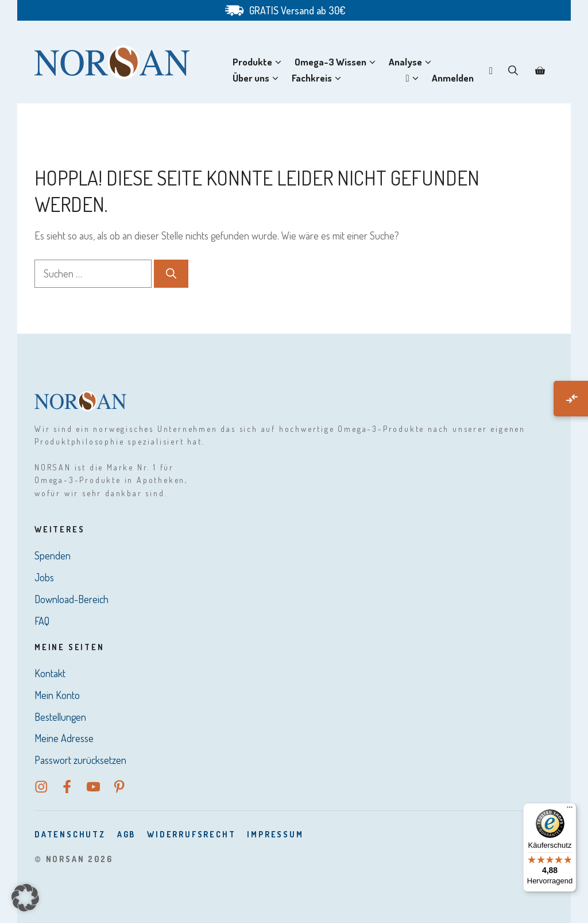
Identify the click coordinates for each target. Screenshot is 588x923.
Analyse (412, 62)
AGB (126, 834)
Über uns (258, 78)
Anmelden (453, 78)
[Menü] (570, 810)
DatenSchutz (70, 834)
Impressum (275, 834)
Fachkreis (319, 78)
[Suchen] (171, 274)
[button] (513, 70)
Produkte (259, 62)
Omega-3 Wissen (337, 62)
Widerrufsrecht (191, 834)
